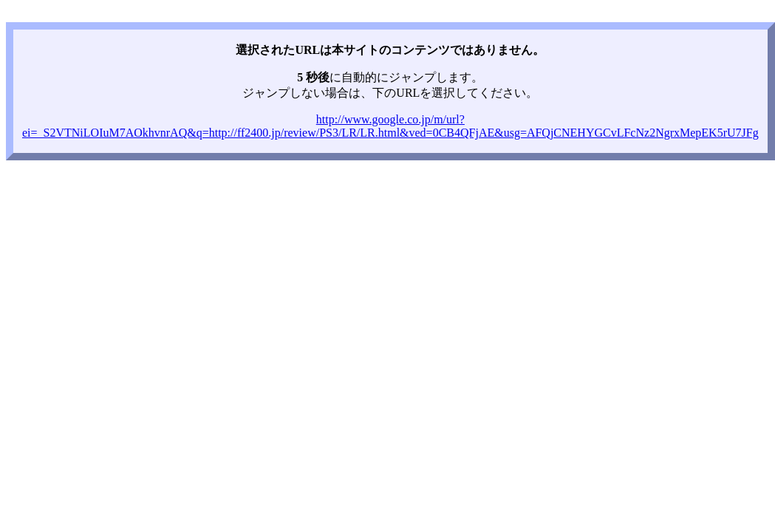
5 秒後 (313, 77)
